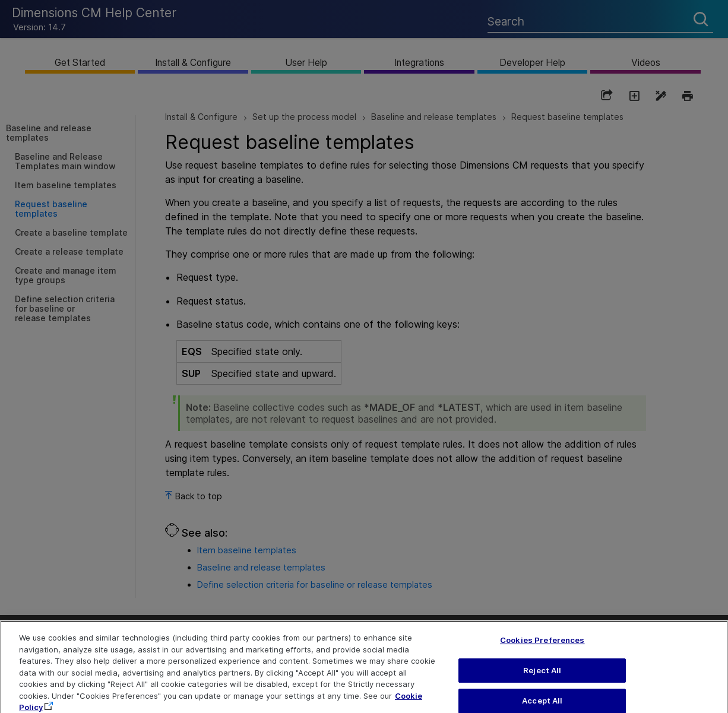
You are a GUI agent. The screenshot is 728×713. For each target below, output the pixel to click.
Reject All (542, 679)
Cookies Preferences (542, 648)
